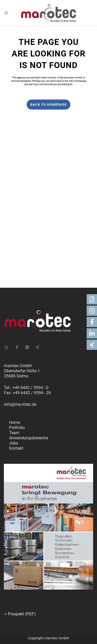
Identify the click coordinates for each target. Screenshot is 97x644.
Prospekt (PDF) (22, 614)
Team (14, 433)
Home (14, 422)
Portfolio (17, 428)
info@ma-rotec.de (20, 404)
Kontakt (16, 448)
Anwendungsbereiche (29, 438)
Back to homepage (48, 105)
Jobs (14, 443)
